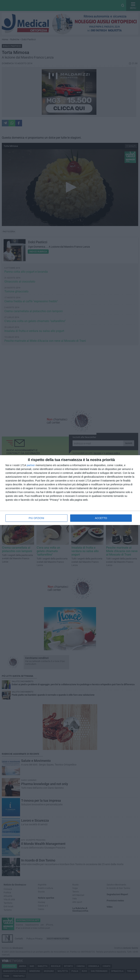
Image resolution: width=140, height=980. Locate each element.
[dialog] (70, 490)
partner (31, 465)
